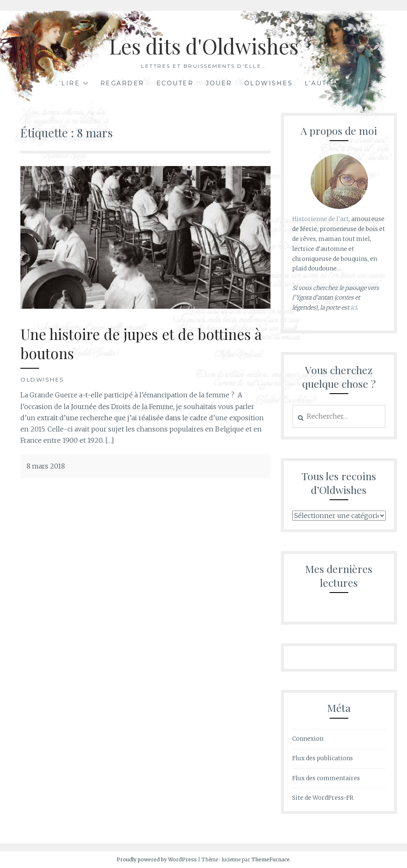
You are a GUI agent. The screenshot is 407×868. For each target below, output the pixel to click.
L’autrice (325, 83)
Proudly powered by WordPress (157, 859)
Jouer (219, 83)
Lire (71, 83)
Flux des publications (323, 758)
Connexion (308, 739)
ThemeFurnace (271, 859)
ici (354, 308)
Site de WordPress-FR (323, 798)
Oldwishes (269, 83)
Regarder (122, 83)
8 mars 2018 (46, 466)
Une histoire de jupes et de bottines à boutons (141, 343)
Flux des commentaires (326, 778)
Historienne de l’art (320, 219)
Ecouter (175, 83)
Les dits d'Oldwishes (204, 46)
